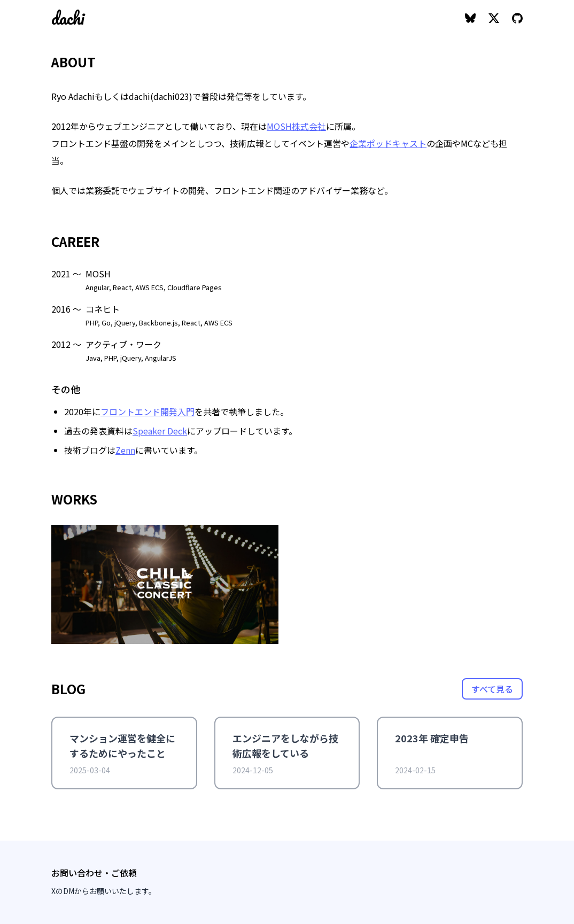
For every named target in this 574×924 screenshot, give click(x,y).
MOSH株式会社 (296, 126)
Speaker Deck (160, 431)
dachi (68, 18)
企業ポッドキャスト (388, 143)
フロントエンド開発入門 (148, 411)
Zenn (125, 450)
